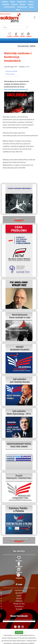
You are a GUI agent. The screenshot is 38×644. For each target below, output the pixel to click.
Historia (14, 4)
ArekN (27, 67)
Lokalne (31, 4)
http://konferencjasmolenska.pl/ (16, 89)
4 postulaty (19, 590)
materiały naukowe (10, 74)
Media (13, 2)
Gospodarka (22, 2)
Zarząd (19, 598)
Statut (19, 596)
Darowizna (19, 606)
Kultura (31, 2)
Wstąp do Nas (19, 604)
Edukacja (6, 4)
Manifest (19, 593)
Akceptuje (19, 632)
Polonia (23, 4)
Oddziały (19, 601)
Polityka (5, 2)
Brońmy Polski (10, 7)
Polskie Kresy (22, 7)
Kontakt (19, 609)
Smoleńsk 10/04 (26, 46)
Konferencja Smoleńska (11, 71)
